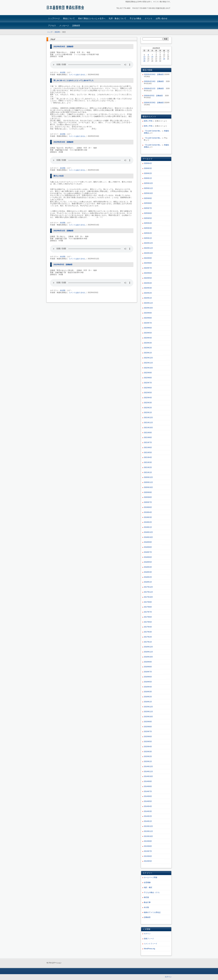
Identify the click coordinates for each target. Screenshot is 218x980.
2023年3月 (148, 343)
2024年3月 (148, 288)
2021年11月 (148, 423)
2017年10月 (148, 597)
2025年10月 (148, 193)
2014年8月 (148, 786)
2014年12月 (148, 766)
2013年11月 (148, 831)
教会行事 (147, 902)
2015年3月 (148, 752)
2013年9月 (148, 841)
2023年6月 (148, 328)
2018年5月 (148, 562)
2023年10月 (148, 308)
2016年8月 (148, 667)
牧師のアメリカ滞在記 (152, 912)
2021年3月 (148, 462)
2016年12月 (148, 647)
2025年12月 (148, 183)
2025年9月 (148, 198)
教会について (69, 18)
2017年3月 (148, 632)
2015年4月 (148, 747)
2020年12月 (148, 477)
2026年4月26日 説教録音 (154, 74)
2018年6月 (148, 557)
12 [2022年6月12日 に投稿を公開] (144, 57)
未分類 (63, 72)
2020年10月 (148, 487)
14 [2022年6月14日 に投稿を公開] (152, 57)
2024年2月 (148, 293)
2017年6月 (148, 617)
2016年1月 (148, 702)
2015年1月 (148, 761)
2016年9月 (148, 662)
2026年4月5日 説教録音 (154, 96)
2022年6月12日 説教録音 (63, 231)
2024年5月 (148, 278)
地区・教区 (148, 887)
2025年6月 (148, 213)
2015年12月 (148, 707)
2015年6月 (148, 737)
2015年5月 (148, 742)
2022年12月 (148, 358)
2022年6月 (148, 388)
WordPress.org (149, 949)
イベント (148, 18)
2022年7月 (148, 383)
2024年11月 (148, 248)
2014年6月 (148, 796)
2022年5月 (148, 393)
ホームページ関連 (151, 877)
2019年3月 (148, 517)
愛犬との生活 (59, 176)
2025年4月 (148, 223)
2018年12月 (148, 532)
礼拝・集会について (117, 18)
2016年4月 (148, 687)
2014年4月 (148, 806)
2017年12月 (148, 587)
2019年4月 (148, 512)
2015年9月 (148, 722)
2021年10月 (148, 428)
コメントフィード (151, 944)
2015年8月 (148, 727)
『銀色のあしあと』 (59, 103)
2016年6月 (148, 677)
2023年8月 (148, 318)
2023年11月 (148, 303)
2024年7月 (148, 268)
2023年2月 (148, 348)
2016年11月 (148, 652)
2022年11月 (148, 363)
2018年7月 (148, 552)
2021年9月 (148, 433)
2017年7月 (148, 612)
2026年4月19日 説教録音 (155, 81)
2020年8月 (148, 497)
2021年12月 (148, 418)
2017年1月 (148, 642)
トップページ (54, 18)
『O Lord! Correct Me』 (153, 131)
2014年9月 (148, 781)
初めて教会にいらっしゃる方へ (92, 18)
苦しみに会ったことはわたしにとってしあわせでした (74, 80)
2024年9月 (148, 258)
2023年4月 (148, 338)
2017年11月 (148, 592)
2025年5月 (148, 218)
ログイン (147, 934)
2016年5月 (148, 682)
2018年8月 (148, 547)
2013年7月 (148, 851)
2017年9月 (148, 602)
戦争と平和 (148, 121)
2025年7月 (148, 208)
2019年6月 (148, 507)
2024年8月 (148, 263)
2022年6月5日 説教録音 (64, 265)
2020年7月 (148, 502)
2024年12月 (148, 243)
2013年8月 (148, 846)
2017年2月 (148, 637)
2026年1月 (148, 178)
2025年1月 (148, 238)
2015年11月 (148, 712)
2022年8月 (148, 378)
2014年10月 (148, 776)
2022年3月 (148, 403)
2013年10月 (148, 836)
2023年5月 (148, 333)
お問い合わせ (162, 18)
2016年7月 (148, 672)
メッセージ (64, 26)
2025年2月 (148, 233)
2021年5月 (148, 453)
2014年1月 (148, 821)
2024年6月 (148, 273)
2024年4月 (148, 283)
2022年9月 (148, 373)
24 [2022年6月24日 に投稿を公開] (164, 59)
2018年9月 (148, 542)
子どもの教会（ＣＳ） (152, 892)
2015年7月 (148, 732)
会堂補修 (147, 882)
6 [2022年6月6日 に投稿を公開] (148, 55)
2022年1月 (148, 413)
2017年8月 (148, 607)
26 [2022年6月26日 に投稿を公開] (144, 61)
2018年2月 (148, 577)
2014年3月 (148, 811)
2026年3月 (148, 168)
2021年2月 (148, 467)
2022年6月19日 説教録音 (63, 142)
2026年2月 (148, 173)
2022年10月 (148, 368)
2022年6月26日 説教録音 (63, 47)
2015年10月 (148, 717)
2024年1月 (148, 298)
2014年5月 (148, 801)
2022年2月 (148, 408)
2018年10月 (148, 537)
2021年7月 (148, 442)
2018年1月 (148, 582)
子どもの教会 (135, 18)
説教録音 (76, 26)
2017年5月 (148, 622)
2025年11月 (148, 188)
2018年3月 (148, 572)
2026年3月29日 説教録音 (154, 103)
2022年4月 (148, 398)
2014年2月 (148, 816)
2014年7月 (148, 791)
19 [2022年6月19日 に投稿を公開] (144, 59)
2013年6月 (148, 856)
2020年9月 (148, 492)
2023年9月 (148, 313)
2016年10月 (148, 657)
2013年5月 (148, 861)
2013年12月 (148, 826)
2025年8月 (148, 203)
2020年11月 (148, 482)
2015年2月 (148, 756)
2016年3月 (148, 692)
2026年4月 (148, 163)
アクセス (52, 26)
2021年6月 (148, 447)
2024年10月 (148, 253)
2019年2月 (148, 522)
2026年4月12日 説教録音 (155, 88)
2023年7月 (148, 323)
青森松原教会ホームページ (66, 8)
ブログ (53, 39)
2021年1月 (148, 472)
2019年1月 (148, 527)
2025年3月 (148, 228)
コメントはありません (77, 75)
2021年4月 (148, 457)
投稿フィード (149, 939)
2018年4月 (148, 567)
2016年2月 (148, 697)
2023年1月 (148, 353)
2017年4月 (148, 627)
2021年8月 (148, 437)
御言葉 (146, 897)
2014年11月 (148, 772)
